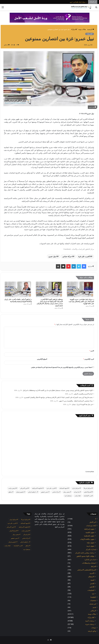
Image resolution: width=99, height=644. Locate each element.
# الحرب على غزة (85, 256)
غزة (93, 594)
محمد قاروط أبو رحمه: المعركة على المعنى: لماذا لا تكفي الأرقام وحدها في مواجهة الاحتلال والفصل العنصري (58, 397)
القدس (92, 583)
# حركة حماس (68, 256)
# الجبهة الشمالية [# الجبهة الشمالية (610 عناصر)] (64, 488)
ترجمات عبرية (90, 624)
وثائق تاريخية (92, 631)
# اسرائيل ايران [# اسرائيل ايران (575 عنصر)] (76, 488)
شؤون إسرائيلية (89, 529)
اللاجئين (92, 587)
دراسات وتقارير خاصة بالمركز (85, 553)
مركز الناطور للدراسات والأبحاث (83, 249)
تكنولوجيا (93, 597)
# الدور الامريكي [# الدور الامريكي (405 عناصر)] (25, 488)
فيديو (94, 607)
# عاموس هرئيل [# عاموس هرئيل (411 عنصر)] (21, 492)
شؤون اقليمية (90, 532)
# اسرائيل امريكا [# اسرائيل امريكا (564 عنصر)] (88, 488)
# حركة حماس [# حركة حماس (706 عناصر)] (56, 492)
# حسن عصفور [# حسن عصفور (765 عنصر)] (45, 492)
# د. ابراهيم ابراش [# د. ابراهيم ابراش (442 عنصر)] (33, 492)
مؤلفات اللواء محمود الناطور (85, 556)
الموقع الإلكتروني (42, 359)
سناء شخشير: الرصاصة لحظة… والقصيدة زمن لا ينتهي (76, 401)
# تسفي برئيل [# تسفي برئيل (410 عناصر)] (67, 492)
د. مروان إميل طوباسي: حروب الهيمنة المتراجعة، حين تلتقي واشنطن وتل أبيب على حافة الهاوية (81, 301)
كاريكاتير (93, 611)
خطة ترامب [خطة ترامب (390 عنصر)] (78, 496)
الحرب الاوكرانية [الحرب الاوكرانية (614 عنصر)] (88, 496)
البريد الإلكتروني (89, 359)
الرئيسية (91, 29)
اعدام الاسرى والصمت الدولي (83, 394)
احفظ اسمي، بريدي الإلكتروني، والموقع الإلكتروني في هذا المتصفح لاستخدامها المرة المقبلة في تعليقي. (61, 367)
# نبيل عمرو (53, 256)
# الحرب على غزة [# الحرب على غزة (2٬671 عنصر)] (52, 488)
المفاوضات (91, 590)
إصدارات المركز (91, 549)
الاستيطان (91, 577)
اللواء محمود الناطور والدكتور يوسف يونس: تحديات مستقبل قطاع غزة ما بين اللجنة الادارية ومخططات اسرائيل (58, 390)
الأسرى (92, 573)
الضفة (92, 580)
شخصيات (93, 600)
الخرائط (94, 566)
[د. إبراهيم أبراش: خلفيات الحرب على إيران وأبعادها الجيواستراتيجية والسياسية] (18, 289)
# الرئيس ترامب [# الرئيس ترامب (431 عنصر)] (13, 488)
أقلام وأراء (74, 29)
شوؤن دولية (91, 543)
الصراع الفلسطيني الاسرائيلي (87, 570)
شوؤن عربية (90, 546)
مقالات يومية (82, 29)
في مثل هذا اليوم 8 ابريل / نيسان (82, 404)
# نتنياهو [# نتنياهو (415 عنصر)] (11, 492)
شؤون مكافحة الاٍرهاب (87, 539)
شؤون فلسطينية (89, 536)
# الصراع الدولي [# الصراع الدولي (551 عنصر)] (88, 492)
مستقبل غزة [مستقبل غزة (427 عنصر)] (68, 496)
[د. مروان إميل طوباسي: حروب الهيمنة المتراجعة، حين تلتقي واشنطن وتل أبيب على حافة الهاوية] (80, 289)
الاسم (92, 351)
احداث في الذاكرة (90, 560)
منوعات (94, 628)
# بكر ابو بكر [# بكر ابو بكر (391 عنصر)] (77, 492)
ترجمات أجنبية (90, 621)
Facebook (67, 249)
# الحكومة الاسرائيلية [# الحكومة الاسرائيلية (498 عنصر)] (38, 488)
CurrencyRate (90, 472)
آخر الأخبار (93, 522)
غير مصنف (93, 604)
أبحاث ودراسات (91, 526)
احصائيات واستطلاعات (89, 563)
